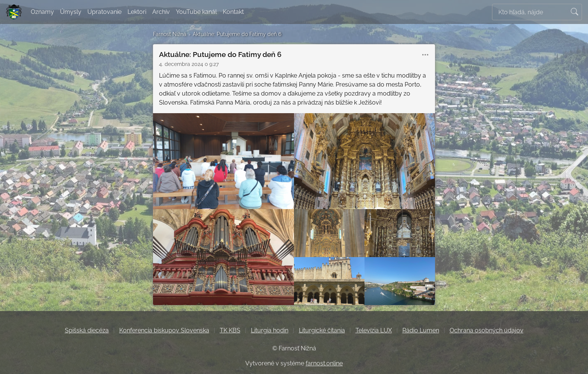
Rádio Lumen (421, 330)
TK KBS (230, 330)
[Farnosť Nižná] (14, 12)
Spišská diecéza (87, 330)
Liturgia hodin (270, 330)
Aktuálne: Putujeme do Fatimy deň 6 (237, 34)
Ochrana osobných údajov (487, 330)
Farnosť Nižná (170, 34)
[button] (425, 55)
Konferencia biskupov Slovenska (164, 330)
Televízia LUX (374, 330)
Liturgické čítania (322, 330)
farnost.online (324, 363)
